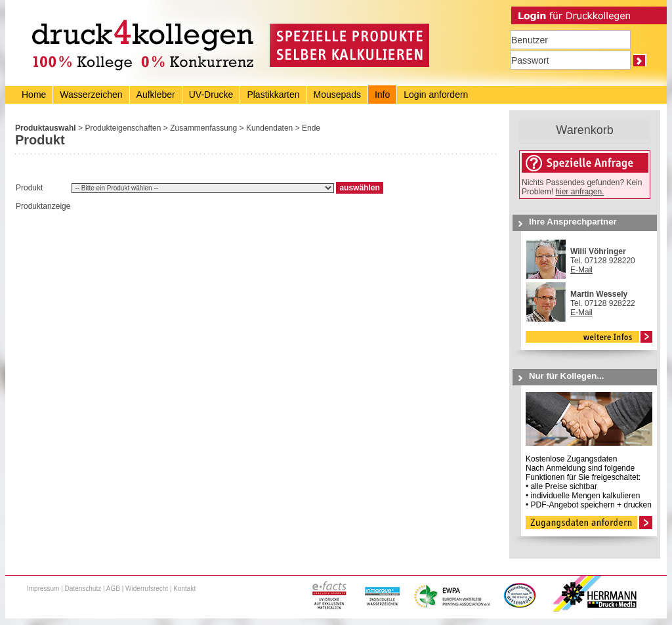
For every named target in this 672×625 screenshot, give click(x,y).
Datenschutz (83, 589)
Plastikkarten (273, 95)
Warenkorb (584, 130)
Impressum (43, 589)
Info (382, 95)
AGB (113, 589)
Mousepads (337, 95)
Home (34, 95)
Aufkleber (156, 95)
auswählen (359, 188)
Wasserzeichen (91, 95)
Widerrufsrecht (147, 589)
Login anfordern (436, 95)
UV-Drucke (211, 95)
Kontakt (184, 589)
